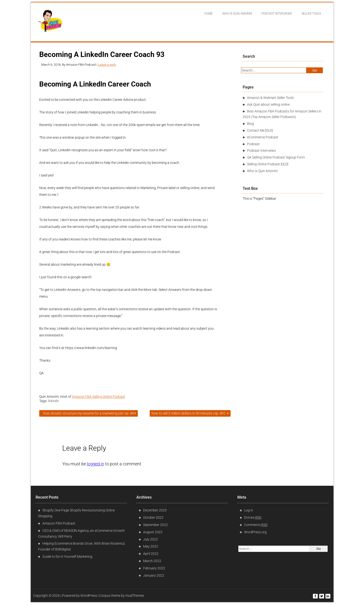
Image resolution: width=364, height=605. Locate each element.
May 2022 (151, 546)
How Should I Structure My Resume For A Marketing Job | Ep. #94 (89, 413)
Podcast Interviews (261, 151)
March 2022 (152, 561)
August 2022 (153, 532)
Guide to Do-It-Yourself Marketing (68, 557)
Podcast (253, 144)
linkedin (53, 401)
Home (209, 14)
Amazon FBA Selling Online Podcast (99, 397)
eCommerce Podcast (263, 137)
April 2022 (151, 554)
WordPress (89, 596)
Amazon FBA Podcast (59, 523)
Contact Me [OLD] (260, 130)
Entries (253, 517)
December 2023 (155, 510)
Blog (250, 124)
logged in (96, 464)
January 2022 (154, 575)
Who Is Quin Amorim (237, 14)
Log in (249, 510)
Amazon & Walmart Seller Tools (270, 98)
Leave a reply (107, 65)
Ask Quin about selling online (268, 104)
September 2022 (155, 525)
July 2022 (151, 539)
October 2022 (153, 517)
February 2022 (154, 568)
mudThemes (135, 596)
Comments (256, 525)
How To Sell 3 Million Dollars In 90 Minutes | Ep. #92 (190, 413)
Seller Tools (311, 14)
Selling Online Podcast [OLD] (268, 164)
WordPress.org (255, 532)
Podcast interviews (277, 14)
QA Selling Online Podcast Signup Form (276, 157)
